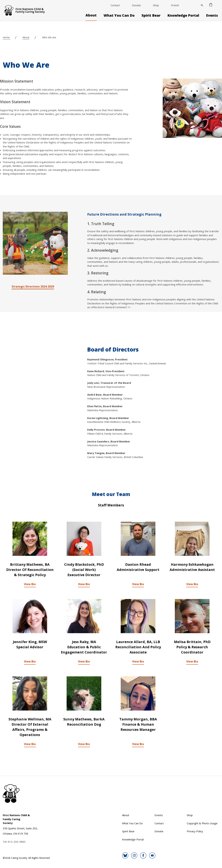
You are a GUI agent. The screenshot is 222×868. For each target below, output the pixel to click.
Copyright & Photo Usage (202, 823)
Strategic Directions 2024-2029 (33, 287)
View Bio (30, 584)
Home (7, 37)
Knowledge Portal (183, 15)
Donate (136, 5)
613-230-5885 (17, 842)
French (175, 5)
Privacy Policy (195, 831)
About (91, 15)
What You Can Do (119, 15)
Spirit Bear (151, 15)
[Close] (202, 5)
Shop (156, 5)
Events (212, 15)
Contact (115, 5)
